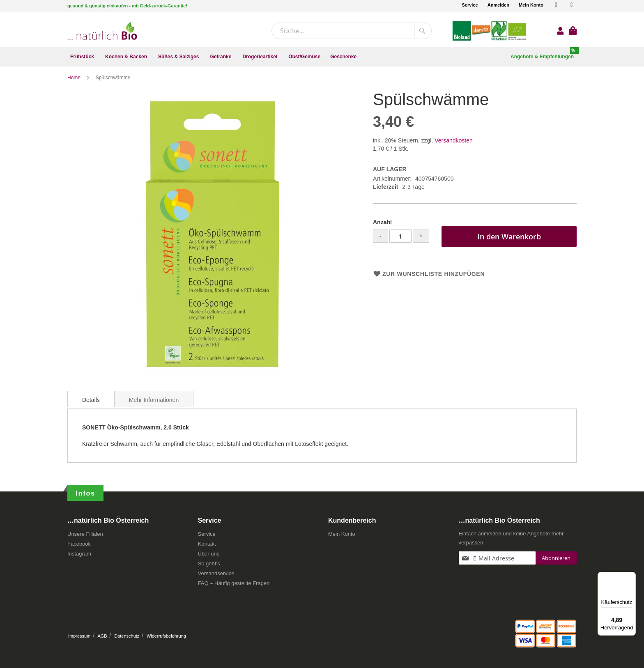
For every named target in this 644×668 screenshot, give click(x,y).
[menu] (322, 57)
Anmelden (498, 5)
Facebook (79, 546)
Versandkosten (454, 143)
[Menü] (631, 577)
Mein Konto (531, 5)
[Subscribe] (556, 560)
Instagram (79, 556)
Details (91, 402)
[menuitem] (83, 57)
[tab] (91, 402)
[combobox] (352, 31)
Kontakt (207, 546)
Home (75, 80)
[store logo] (102, 31)
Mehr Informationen (154, 402)
